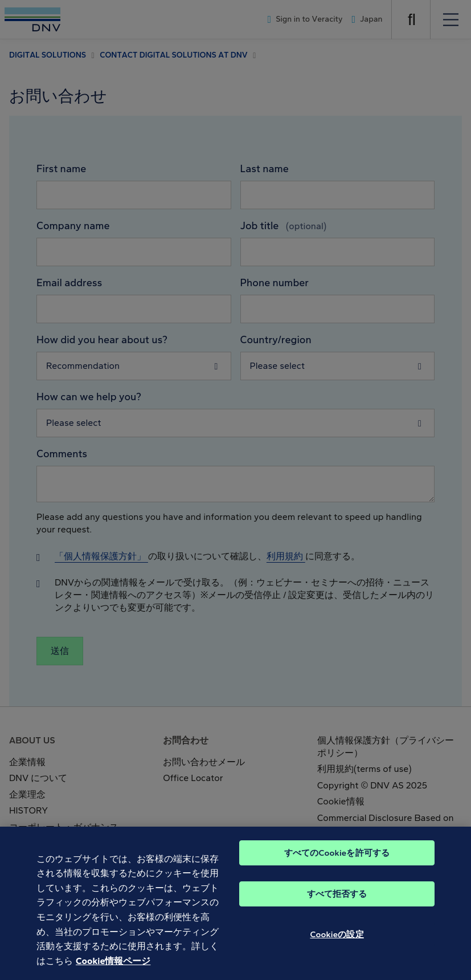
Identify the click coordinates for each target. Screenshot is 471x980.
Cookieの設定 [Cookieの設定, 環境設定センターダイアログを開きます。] (337, 941)
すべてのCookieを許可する (337, 860)
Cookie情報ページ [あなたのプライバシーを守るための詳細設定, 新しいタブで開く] (113, 968)
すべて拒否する (337, 901)
